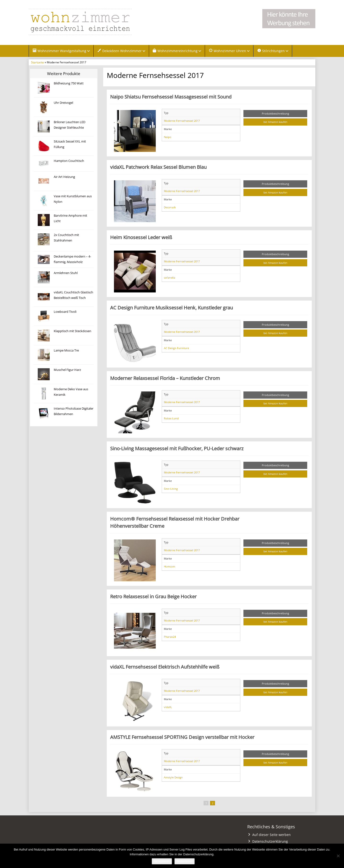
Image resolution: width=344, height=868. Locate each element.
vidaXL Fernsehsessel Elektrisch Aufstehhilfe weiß (165, 667)
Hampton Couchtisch (69, 161)
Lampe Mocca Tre (66, 351)
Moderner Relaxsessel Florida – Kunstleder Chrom (165, 378)
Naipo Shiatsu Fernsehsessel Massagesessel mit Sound (171, 97)
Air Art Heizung (64, 177)
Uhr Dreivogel (63, 103)
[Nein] (338, 856)
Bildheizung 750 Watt (69, 84)
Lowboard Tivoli (65, 312)
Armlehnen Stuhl (66, 273)
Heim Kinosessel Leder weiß (141, 237)
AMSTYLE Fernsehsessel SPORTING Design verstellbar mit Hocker (182, 737)
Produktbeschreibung (275, 114)
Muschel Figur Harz (67, 370)
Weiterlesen (184, 861)
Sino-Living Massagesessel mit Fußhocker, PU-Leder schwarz (177, 449)
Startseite (38, 62)
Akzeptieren (162, 861)
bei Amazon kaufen (275, 122)
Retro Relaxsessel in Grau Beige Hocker (153, 597)
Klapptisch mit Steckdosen (73, 331)
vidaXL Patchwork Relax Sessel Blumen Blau (158, 167)
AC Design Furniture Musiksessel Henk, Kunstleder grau (172, 308)
